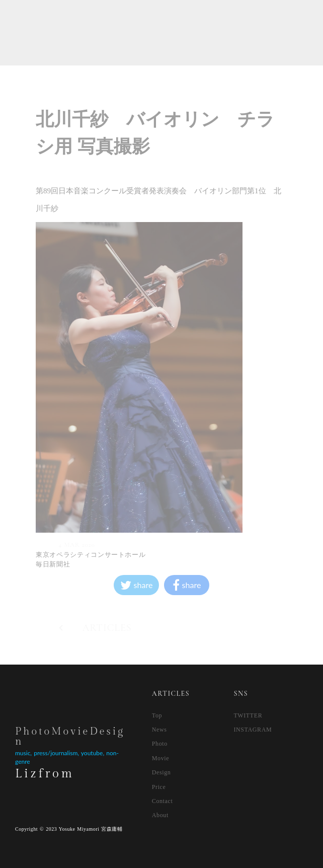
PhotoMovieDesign (70, 737)
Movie (160, 758)
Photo (160, 744)
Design (161, 772)
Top (157, 715)
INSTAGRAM (253, 730)
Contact (163, 801)
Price (159, 787)
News (159, 730)
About (160, 815)
